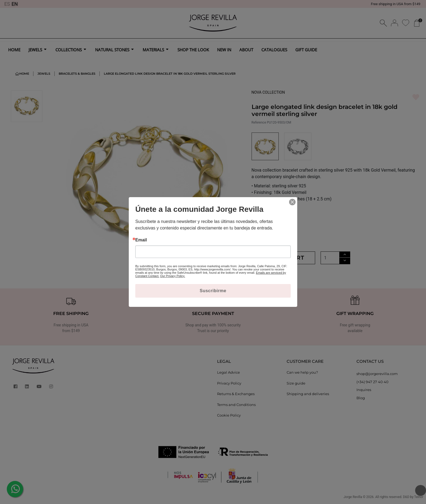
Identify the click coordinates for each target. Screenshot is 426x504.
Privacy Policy (229, 383)
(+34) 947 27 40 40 (372, 382)
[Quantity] (330, 258)
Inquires (364, 390)
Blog (361, 398)
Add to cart (284, 258)
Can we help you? (302, 372)
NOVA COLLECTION (268, 92)
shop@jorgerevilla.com (377, 374)
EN (15, 4)
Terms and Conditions (236, 405)
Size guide (296, 383)
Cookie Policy (229, 415)
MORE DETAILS (268, 214)
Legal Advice (228, 372)
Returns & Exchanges (236, 394)
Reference (259, 122)
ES (7, 4)
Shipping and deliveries (308, 394)
